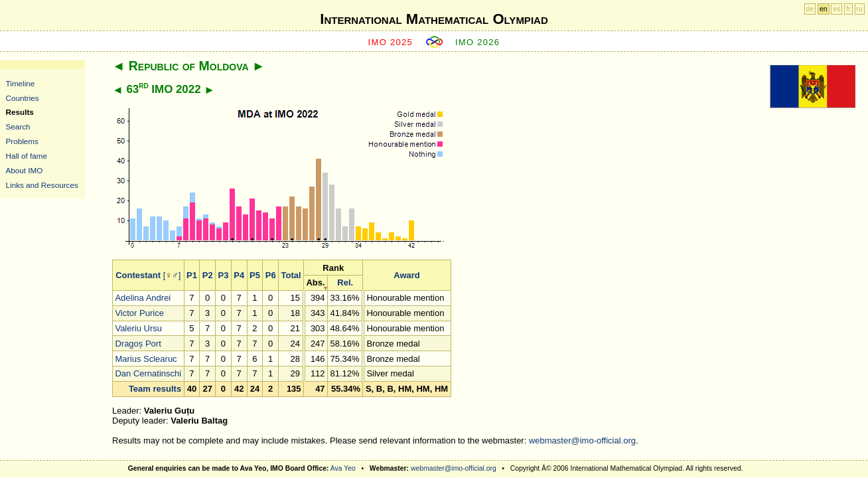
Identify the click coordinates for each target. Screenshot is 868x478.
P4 (239, 275)
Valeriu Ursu (138, 328)
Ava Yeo (343, 468)
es (836, 9)
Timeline (21, 83)
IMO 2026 (478, 42)
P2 (208, 275)
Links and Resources (42, 185)
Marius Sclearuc (146, 359)
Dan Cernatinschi (148, 373)
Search (18, 126)
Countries (23, 98)
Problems (22, 141)
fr (848, 9)
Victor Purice (139, 313)
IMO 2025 (391, 42)
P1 (192, 275)
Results (20, 112)
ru (860, 9)
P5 (255, 275)
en (824, 9)
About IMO (25, 170)
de (810, 9)
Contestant (138, 275)
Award (407, 275)
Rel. (345, 282)
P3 (223, 275)
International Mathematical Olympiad (434, 19)
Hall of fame (27, 156)
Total (291, 275)
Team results (155, 389)
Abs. (315, 282)
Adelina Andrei (143, 298)
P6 (271, 275)
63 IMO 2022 (163, 89)
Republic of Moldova (189, 66)
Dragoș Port (138, 344)
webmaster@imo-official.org (582, 440)
